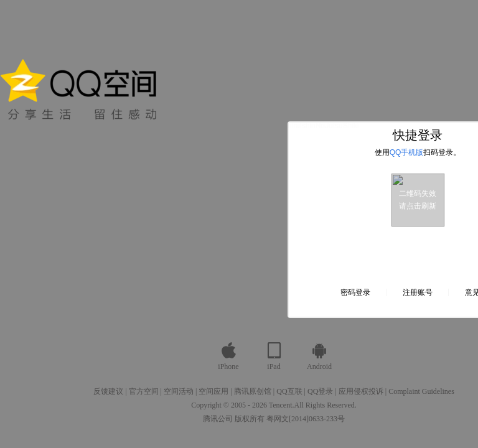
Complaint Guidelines (421, 391)
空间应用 (213, 391)
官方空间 (144, 391)
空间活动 (179, 391)
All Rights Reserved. (326, 405)
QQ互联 (289, 391)
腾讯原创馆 (253, 391)
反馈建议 (108, 391)
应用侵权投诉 (361, 391)
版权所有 (250, 419)
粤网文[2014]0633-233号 (306, 419)
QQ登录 (320, 391)
